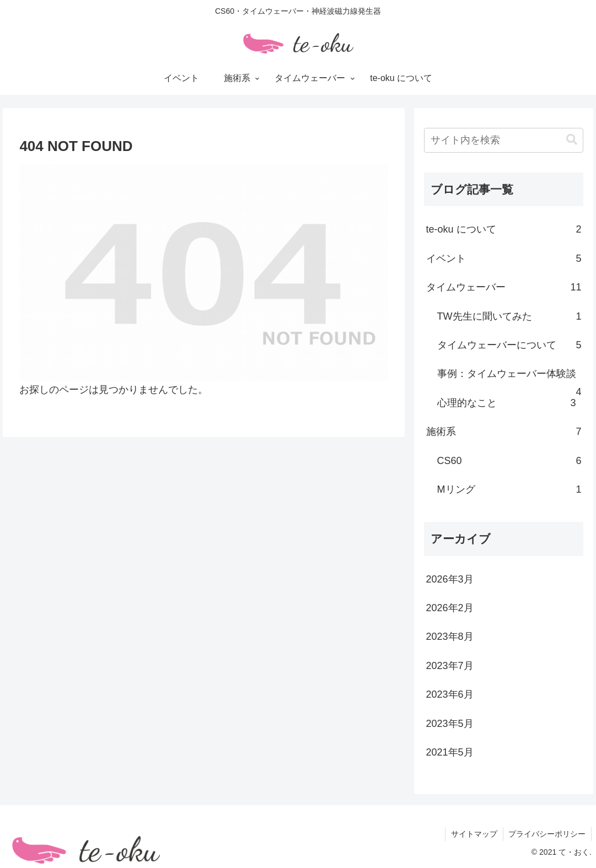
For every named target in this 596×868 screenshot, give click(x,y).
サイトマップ (474, 834)
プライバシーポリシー (547, 834)
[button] (572, 140)
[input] (504, 140)
